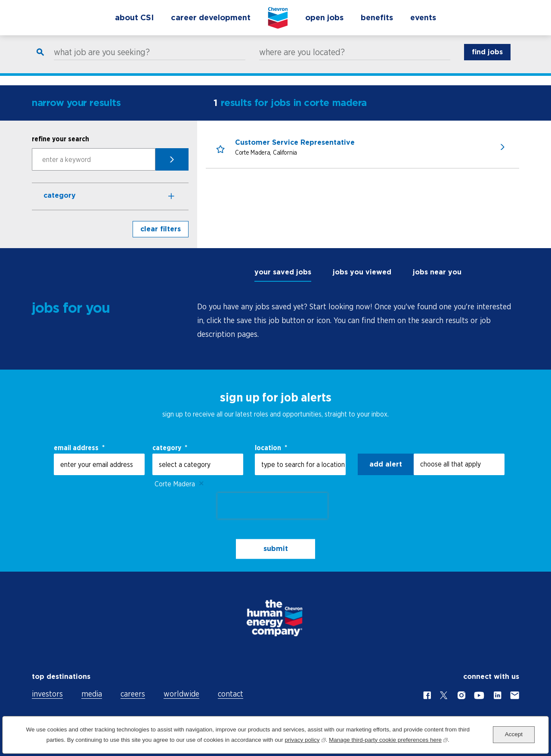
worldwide (181, 694)
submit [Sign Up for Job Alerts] (276, 549)
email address (79, 448)
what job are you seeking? (102, 61)
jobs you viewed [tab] (362, 272)
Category (60, 195)
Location (271, 448)
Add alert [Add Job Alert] (386, 464)
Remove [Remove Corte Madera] (201, 484)
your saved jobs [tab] (283, 272)
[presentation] (272, 506)
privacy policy (305, 739)
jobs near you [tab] (437, 272)
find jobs (487, 61)
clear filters (161, 229)
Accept (514, 734)
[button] (220, 149)
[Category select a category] (198, 464)
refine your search (60, 139)
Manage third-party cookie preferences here (388, 739)
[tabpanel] (358, 320)
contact (231, 694)
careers (133, 694)
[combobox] (300, 464)
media (92, 694)
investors (47, 694)
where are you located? (302, 61)
